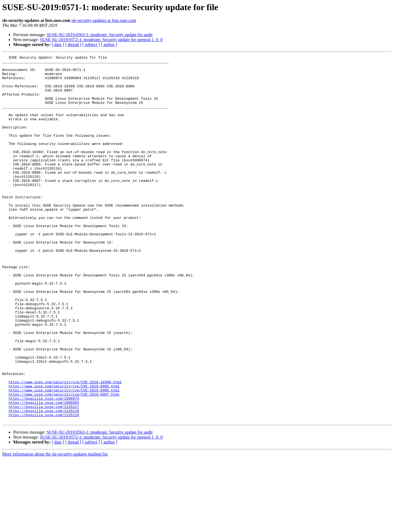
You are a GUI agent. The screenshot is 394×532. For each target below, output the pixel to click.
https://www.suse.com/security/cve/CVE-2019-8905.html (64, 453)
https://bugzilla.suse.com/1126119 (44, 487)
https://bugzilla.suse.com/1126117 (44, 477)
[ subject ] (91, 45)
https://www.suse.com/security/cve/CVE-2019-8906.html (64, 457)
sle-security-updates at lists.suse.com (104, 20)
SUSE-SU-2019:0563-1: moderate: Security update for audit (100, 35)
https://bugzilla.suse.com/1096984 (44, 472)
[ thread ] (73, 45)
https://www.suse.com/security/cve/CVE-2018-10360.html (65, 448)
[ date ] (58, 45)
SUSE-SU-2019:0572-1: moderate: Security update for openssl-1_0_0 (101, 40)
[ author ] (109, 45)
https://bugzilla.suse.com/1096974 (44, 467)
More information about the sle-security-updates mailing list (55, 527)
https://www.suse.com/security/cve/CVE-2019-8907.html (64, 462)
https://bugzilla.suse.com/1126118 (44, 482)
